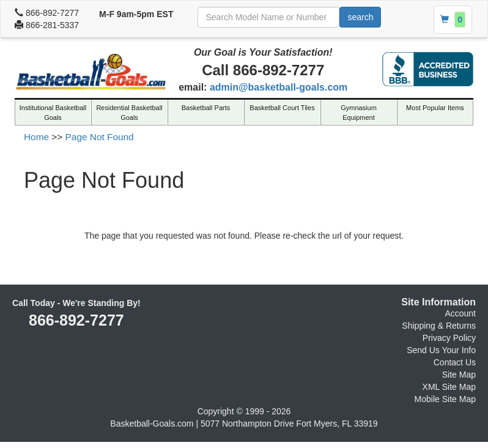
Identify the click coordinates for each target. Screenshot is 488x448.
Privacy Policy (449, 338)
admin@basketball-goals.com (279, 87)
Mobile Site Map (445, 399)
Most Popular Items (435, 108)
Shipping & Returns (439, 326)
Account (460, 313)
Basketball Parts (206, 108)
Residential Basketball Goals (129, 113)
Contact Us (455, 362)
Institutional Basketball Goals (53, 113)
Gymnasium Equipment (359, 113)
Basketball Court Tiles (282, 108)
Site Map (459, 375)
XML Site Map (449, 387)
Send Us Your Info (441, 350)
